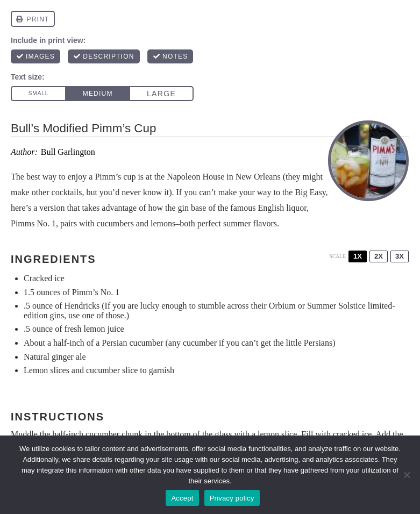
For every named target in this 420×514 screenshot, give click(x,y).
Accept (182, 498)
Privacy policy (232, 498)
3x (400, 256)
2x (379, 256)
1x (358, 256)
